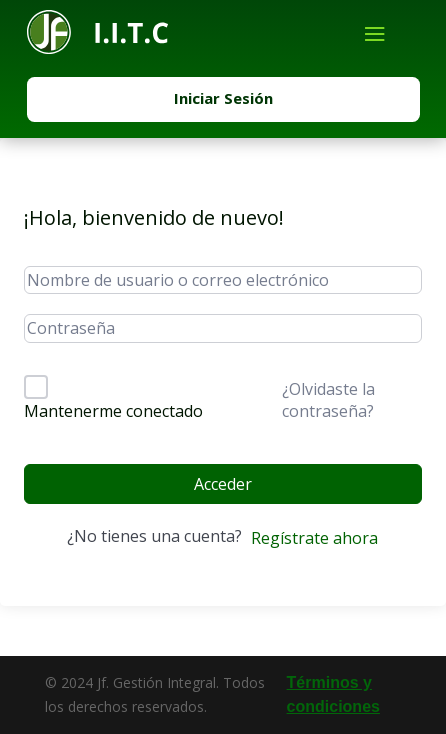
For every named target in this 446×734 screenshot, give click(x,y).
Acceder (223, 484)
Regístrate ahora (314, 538)
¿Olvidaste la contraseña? (328, 400)
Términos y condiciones (333, 694)
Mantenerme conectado (113, 411)
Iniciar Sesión (223, 98)
